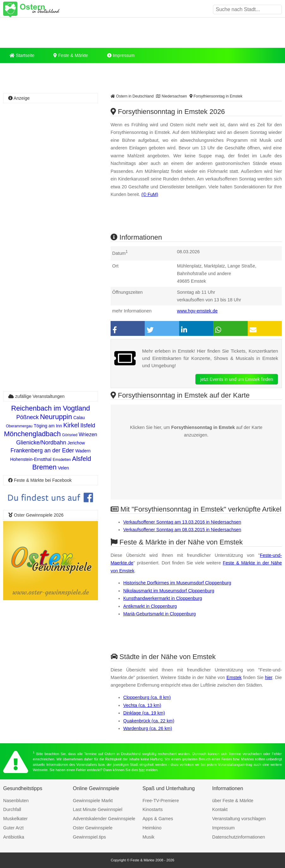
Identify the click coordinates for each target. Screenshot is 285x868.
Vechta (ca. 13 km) (142, 705)
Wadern (83, 451)
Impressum (121, 55)
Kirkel (71, 425)
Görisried (70, 435)
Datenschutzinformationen (239, 837)
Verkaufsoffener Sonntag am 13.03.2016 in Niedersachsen (182, 522)
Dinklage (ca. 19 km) (144, 713)
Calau (79, 418)
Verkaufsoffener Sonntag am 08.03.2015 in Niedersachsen (182, 530)
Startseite (22, 55)
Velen (63, 468)
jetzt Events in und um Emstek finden (237, 379)
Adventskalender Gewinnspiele (104, 819)
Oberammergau (19, 426)
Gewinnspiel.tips (90, 837)
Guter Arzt (13, 828)
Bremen (44, 467)
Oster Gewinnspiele (93, 828)
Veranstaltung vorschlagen (239, 819)
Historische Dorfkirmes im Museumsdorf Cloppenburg (177, 583)
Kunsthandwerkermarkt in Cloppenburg (163, 598)
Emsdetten (62, 460)
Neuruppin (56, 417)
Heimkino (152, 828)
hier (269, 677)
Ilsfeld (88, 425)
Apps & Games (158, 819)
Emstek (234, 677)
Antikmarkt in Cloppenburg (150, 606)
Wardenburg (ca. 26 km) (148, 728)
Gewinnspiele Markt (93, 801)
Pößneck (27, 417)
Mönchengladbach (33, 434)
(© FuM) (150, 194)
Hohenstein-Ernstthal (31, 459)
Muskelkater (15, 819)
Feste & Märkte (71, 55)
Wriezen (88, 434)
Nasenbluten (16, 801)
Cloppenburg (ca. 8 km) (147, 697)
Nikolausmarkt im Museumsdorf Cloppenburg (169, 591)
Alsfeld (82, 459)
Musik (149, 837)
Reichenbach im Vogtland (51, 408)
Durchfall (12, 809)
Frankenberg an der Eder (42, 450)
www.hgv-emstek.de (197, 311)
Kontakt (220, 809)
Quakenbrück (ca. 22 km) (149, 721)
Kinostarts (153, 809)
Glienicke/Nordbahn (41, 443)
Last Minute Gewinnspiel (98, 809)
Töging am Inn (48, 426)
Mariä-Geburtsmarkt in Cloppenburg (160, 614)
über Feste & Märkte (233, 801)
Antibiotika (14, 837)
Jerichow (76, 443)
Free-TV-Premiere (161, 801)
